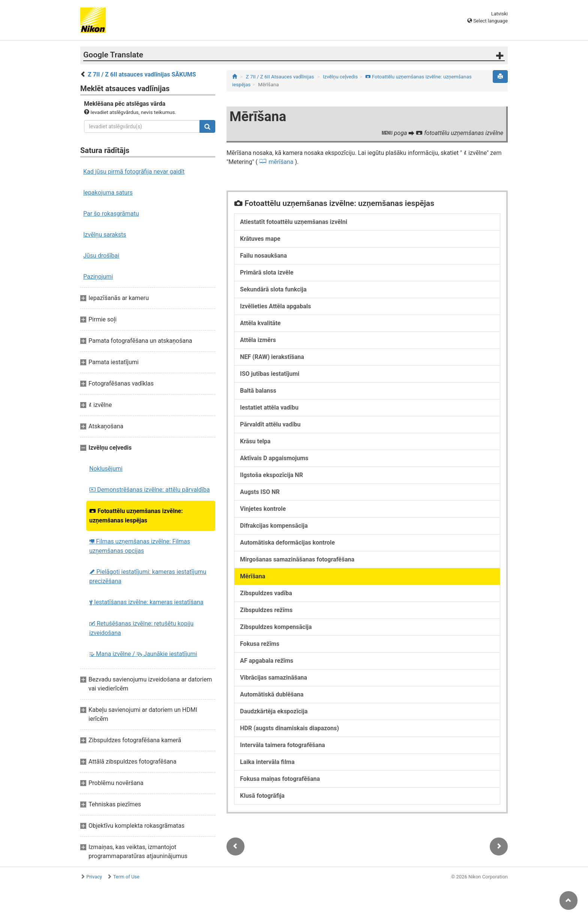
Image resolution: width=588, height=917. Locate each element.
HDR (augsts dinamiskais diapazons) (289, 728)
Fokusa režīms (260, 644)
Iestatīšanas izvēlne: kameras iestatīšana (146, 602)
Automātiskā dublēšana (272, 694)
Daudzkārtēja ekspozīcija (274, 711)
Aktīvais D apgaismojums (274, 458)
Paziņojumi (98, 277)
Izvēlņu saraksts (105, 235)
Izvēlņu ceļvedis (340, 77)
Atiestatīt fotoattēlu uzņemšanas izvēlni (294, 222)
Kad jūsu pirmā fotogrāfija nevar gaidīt (134, 172)
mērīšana (281, 162)
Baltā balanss (258, 391)
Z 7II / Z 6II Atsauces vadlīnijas (280, 77)
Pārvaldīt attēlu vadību (270, 424)
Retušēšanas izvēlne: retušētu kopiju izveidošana (141, 628)
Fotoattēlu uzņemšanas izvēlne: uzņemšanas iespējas (136, 516)
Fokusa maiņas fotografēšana (280, 779)
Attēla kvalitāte (260, 323)
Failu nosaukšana (263, 256)
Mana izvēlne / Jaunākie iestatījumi (143, 654)
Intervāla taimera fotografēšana (283, 745)
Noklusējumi (106, 469)
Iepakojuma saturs (108, 193)
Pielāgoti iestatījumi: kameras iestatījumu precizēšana (148, 576)
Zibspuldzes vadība (266, 593)
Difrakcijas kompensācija (274, 526)
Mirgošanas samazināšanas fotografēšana (297, 559)
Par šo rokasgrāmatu (111, 214)
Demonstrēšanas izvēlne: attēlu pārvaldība (149, 490)
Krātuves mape (260, 239)
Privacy (94, 877)
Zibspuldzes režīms (266, 610)
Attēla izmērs (258, 340)
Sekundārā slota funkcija (273, 289)
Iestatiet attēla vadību (269, 407)
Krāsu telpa (255, 441)
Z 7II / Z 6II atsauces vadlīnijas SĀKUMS (142, 74)
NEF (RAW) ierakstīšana (272, 357)
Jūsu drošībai (101, 256)
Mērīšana (253, 576)
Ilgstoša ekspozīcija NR (271, 475)
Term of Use (126, 877)
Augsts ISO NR (260, 492)
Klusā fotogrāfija (262, 796)
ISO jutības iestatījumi (270, 374)
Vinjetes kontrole (263, 509)
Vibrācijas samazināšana (274, 678)
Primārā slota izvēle (267, 272)
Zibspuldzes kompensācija (276, 627)
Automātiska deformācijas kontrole (287, 543)
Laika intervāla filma (267, 762)
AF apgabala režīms (267, 661)
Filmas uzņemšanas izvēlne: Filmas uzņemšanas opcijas (140, 546)
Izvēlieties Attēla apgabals (275, 306)
